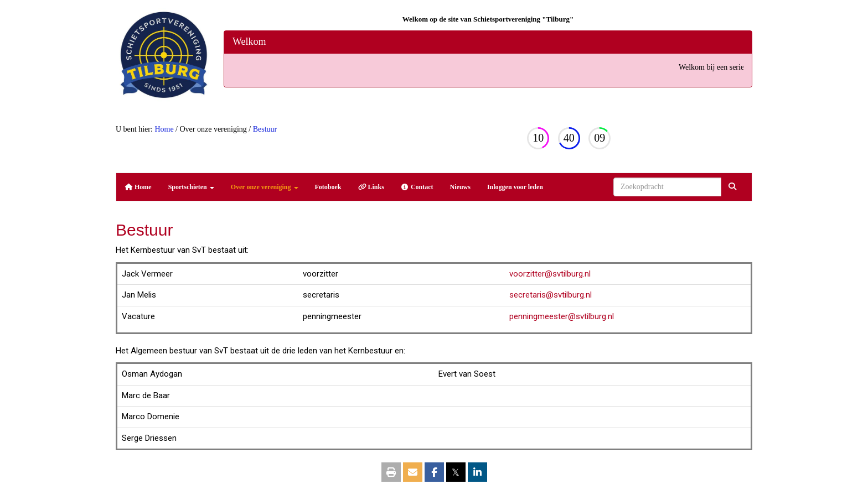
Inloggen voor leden (515, 187)
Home (164, 129)
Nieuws (460, 187)
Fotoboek (328, 187)
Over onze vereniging (265, 187)
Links (371, 187)
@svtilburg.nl (550, 274)
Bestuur (265, 129)
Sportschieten (191, 187)
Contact (417, 187)
